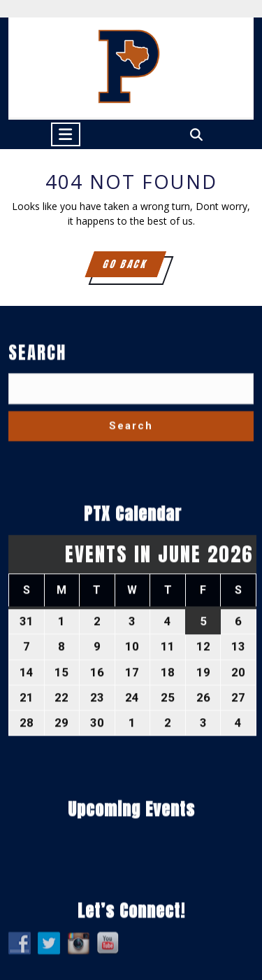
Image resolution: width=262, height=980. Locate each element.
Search (37, 561)
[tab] (66, 134)
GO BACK (133, 267)
